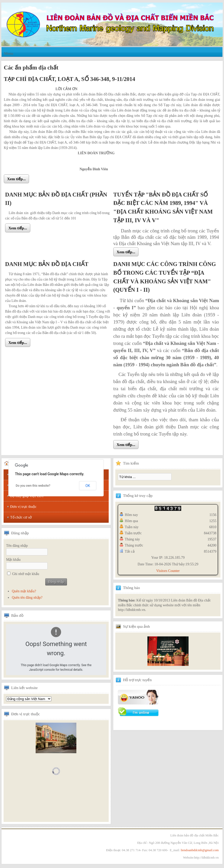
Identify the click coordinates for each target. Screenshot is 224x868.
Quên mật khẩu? (24, 591)
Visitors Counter (168, 571)
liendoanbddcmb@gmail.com (200, 850)
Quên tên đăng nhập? (27, 598)
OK (88, 486)
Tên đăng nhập (17, 546)
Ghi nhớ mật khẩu (26, 574)
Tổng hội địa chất (29, 699)
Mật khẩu (13, 560)
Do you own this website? (33, 486)
